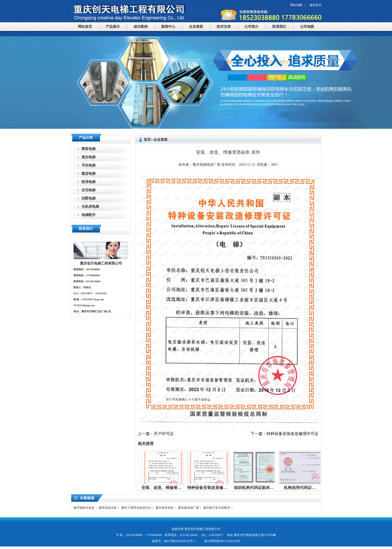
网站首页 (85, 27)
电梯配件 (88, 215)
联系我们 (279, 27)
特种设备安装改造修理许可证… (215, 488)
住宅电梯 (88, 190)
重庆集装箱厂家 (188, 508)
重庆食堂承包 (164, 508)
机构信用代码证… (300, 488)
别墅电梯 (88, 198)
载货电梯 (88, 174)
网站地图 (296, 5)
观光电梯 (88, 157)
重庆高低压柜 (108, 508)
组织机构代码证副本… (254, 488)
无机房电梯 (90, 207)
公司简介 (251, 27)
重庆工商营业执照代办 (136, 508)
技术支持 (224, 27)
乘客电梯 (88, 149)
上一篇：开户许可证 (156, 434)
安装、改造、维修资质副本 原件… (172, 488)
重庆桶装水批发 (84, 508)
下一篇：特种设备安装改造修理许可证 (284, 434)
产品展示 (113, 27)
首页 (147, 140)
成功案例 (140, 27)
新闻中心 (168, 27)
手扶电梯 (88, 165)
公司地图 (307, 27)
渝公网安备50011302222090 (222, 541)
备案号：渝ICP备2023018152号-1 (174, 541)
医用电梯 (88, 182)
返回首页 (315, 5)
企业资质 (196, 27)
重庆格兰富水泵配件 (217, 508)
